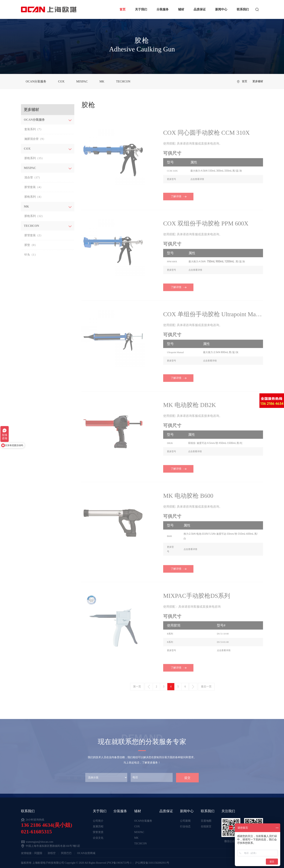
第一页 (137, 687)
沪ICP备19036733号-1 (119, 863)
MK (102, 81)
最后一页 (206, 687)
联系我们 (243, 9)
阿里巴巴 (66, 853)
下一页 (193, 687)
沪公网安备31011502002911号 (152, 863)
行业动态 (185, 826)
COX (61, 81)
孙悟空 (52, 853)
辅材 (181, 9)
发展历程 (98, 826)
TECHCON (123, 81)
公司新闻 (185, 821)
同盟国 (38, 853)
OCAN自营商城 (86, 853)
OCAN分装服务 (36, 81)
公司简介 (98, 821)
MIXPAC (82, 81)
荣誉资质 (98, 832)
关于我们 (141, 9)
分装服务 (163, 9)
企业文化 (98, 838)
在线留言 (206, 826)
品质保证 (200, 9)
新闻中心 (221, 9)
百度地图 (206, 821)
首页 (123, 9)
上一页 (149, 687)
